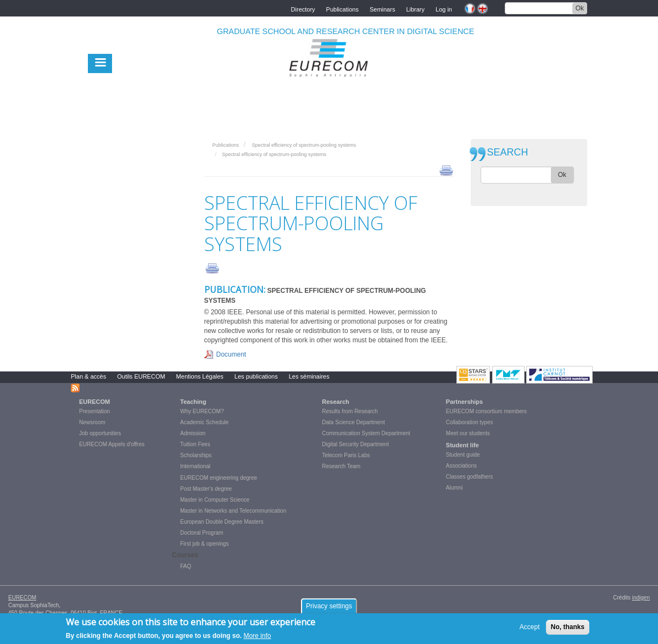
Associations (461, 466)
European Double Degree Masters (222, 522)
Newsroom (92, 422)
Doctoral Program (202, 533)
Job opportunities (100, 433)
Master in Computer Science (215, 500)
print (446, 170)
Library (415, 9)
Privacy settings (329, 609)
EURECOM (94, 402)
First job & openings (204, 544)
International (195, 466)
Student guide (463, 455)
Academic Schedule (204, 422)
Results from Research (350, 411)
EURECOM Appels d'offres (112, 444)
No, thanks (568, 630)
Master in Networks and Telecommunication (233, 511)
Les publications (256, 376)
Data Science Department (353, 422)
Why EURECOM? (202, 411)
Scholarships (196, 455)
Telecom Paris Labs (346, 455)
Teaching (193, 402)
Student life (462, 445)
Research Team (341, 466)
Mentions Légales (200, 376)
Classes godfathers (470, 477)
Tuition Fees (195, 444)
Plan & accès (88, 376)
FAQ (186, 566)
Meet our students (468, 433)
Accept (530, 630)
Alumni (455, 488)
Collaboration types (470, 422)
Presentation (94, 411)
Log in (444, 9)
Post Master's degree (206, 489)
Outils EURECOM (141, 376)
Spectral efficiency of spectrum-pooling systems (304, 145)
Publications (342, 9)
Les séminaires (309, 376)
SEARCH (508, 152)
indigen (641, 598)
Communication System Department (366, 433)
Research (336, 402)
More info (257, 638)
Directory (303, 9)
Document (232, 354)
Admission (193, 433)
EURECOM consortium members (486, 411)
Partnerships (464, 402)
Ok (580, 8)
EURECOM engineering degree (219, 478)
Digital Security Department (355, 444)
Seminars (382, 9)
